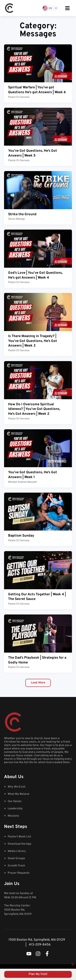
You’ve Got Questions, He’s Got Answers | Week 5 (33, 153)
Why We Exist (17, 787)
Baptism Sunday (21, 536)
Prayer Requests (19, 873)
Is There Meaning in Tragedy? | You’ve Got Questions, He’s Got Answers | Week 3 (33, 341)
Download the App (19, 844)
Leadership (15, 809)
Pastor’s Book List (19, 837)
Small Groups (16, 858)
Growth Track (16, 866)
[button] (38, 683)
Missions (13, 816)
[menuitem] (51, 8)
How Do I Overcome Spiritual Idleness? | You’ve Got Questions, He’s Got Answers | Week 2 (34, 409)
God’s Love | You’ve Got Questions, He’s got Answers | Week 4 (35, 275)
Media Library (17, 851)
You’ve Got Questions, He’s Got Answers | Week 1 (33, 475)
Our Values (15, 801)
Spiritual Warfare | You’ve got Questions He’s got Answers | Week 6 (37, 90)
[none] (51, 8)
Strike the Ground (22, 214)
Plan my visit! (38, 974)
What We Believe (19, 794)
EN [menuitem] (50, 8)
